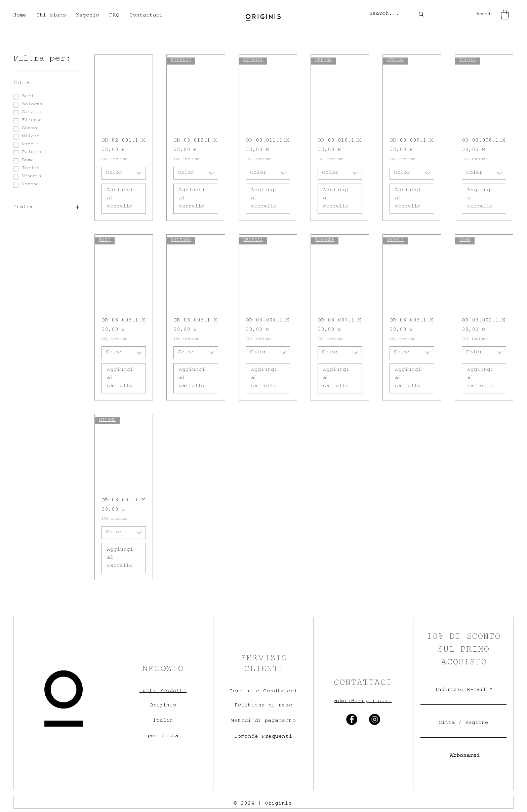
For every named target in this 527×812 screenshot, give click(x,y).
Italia (163, 721)
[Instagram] (375, 719)
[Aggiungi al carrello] (124, 199)
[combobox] (124, 173)
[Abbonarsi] (463, 756)
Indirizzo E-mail (460, 690)
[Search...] (387, 14)
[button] (88, 16)
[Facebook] (352, 719)
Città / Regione (463, 723)
